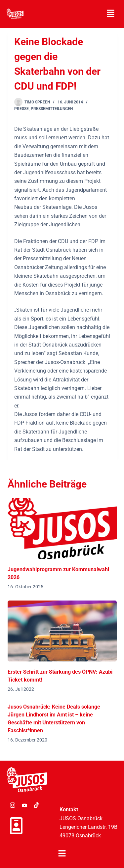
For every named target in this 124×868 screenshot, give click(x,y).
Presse (21, 109)
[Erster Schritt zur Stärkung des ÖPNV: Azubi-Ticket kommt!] (62, 631)
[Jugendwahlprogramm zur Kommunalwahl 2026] (62, 528)
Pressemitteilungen (52, 109)
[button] (111, 14)
